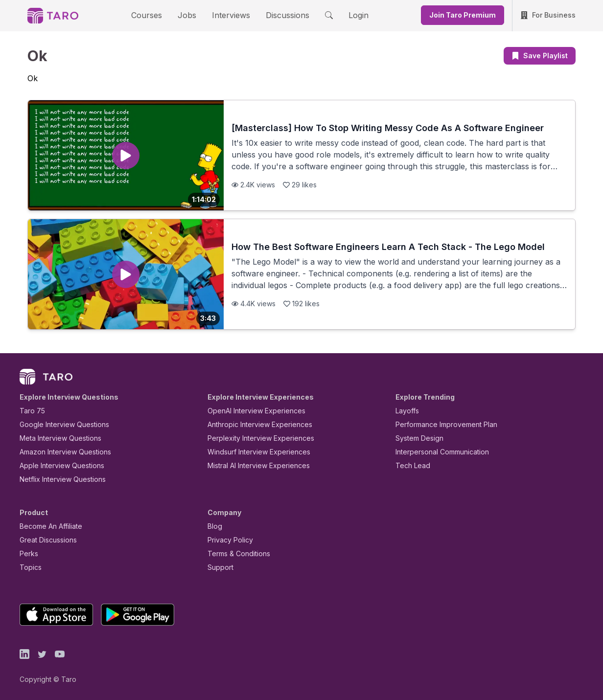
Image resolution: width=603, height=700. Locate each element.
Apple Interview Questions (57, 465)
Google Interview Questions (58, 424)
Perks (27, 553)
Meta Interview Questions (55, 438)
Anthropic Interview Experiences (253, 424)
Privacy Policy (228, 540)
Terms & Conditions (235, 553)
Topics (29, 567)
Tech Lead (410, 465)
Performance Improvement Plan (439, 424)
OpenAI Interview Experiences (250, 411)
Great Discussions (45, 540)
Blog (214, 526)
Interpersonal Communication (437, 452)
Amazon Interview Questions (60, 452)
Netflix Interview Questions (58, 479)
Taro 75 (30, 411)
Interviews (230, 15)
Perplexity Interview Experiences (253, 438)
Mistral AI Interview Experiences (253, 465)
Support (218, 567)
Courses (155, 15)
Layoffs (406, 411)
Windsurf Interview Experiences (252, 452)
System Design (416, 438)
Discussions (280, 15)
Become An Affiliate (48, 526)
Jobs (190, 15)
